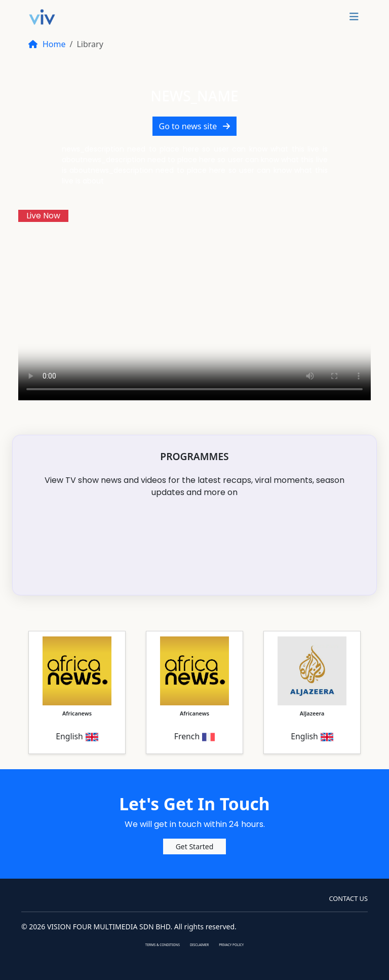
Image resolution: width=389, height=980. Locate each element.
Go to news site (195, 126)
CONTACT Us (348, 898)
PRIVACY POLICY (231, 945)
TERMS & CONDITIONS (163, 945)
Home (47, 44)
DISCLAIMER (199, 945)
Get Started (195, 846)
